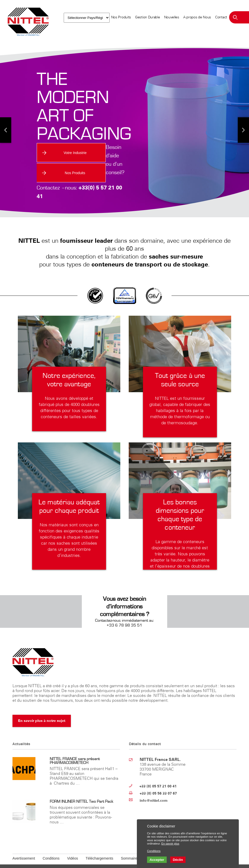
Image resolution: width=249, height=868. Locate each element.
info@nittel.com (154, 789)
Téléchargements (99, 847)
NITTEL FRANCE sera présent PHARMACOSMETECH (75, 749)
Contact (221, 17)
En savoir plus (170, 844)
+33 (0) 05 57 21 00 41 (158, 775)
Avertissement (24, 847)
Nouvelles (172, 17)
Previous (6, 125)
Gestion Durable (148, 17)
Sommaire (129, 847)
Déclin (178, 860)
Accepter (157, 860)
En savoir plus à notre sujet (42, 709)
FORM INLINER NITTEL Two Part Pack (81, 790)
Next (243, 125)
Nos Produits (121, 17)
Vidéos (73, 847)
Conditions (51, 847)
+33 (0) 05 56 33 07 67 (158, 782)
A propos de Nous (197, 17)
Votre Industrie (62, 153)
